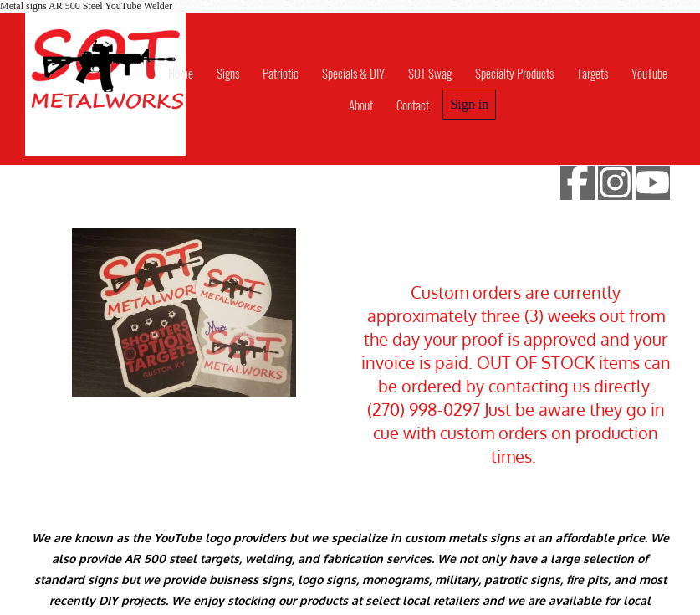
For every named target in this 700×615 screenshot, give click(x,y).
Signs (228, 73)
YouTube (649, 73)
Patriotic (281, 73)
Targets (593, 73)
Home (181, 73)
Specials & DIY (353, 73)
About (361, 105)
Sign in (469, 104)
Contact (413, 105)
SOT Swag (430, 73)
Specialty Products (514, 73)
